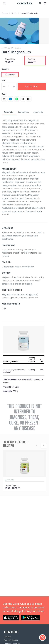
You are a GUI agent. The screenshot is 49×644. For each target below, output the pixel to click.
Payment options (11, 640)
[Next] (43, 446)
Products (7, 636)
